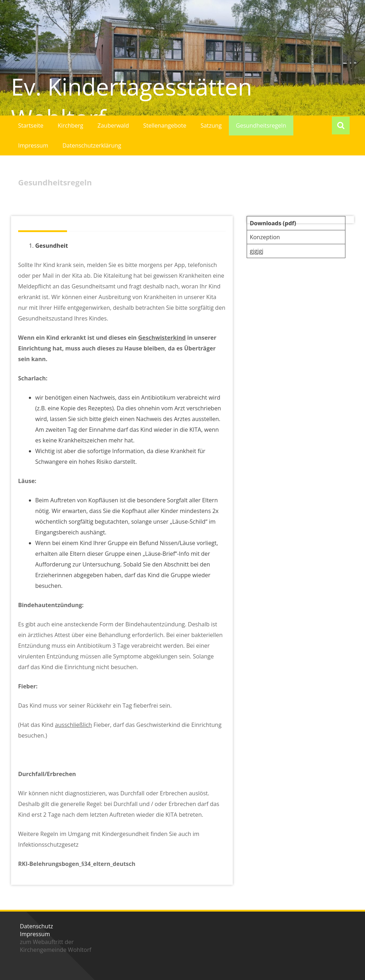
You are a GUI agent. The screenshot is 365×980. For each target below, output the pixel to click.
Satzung (211, 125)
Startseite (31, 125)
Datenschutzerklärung (92, 145)
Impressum (33, 145)
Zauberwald (113, 125)
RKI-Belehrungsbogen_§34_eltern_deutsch (77, 864)
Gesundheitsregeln (261, 125)
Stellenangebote (165, 125)
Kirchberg (71, 125)
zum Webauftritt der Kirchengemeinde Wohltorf (56, 946)
